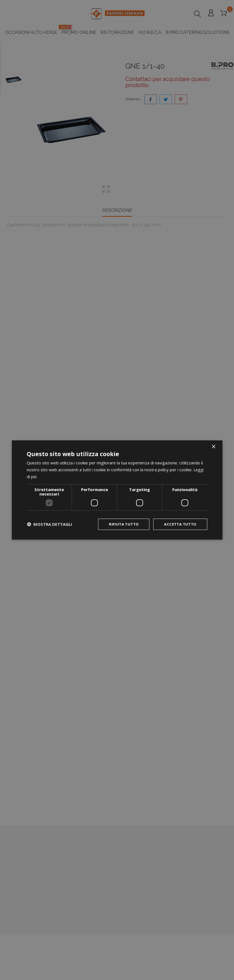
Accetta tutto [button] (179, 524)
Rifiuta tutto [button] (120, 524)
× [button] (213, 447)
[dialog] (117, 490)
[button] (49, 524)
